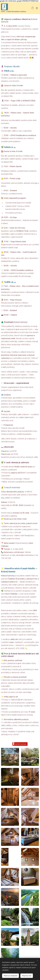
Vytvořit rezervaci (20, 744)
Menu (37, 8)
